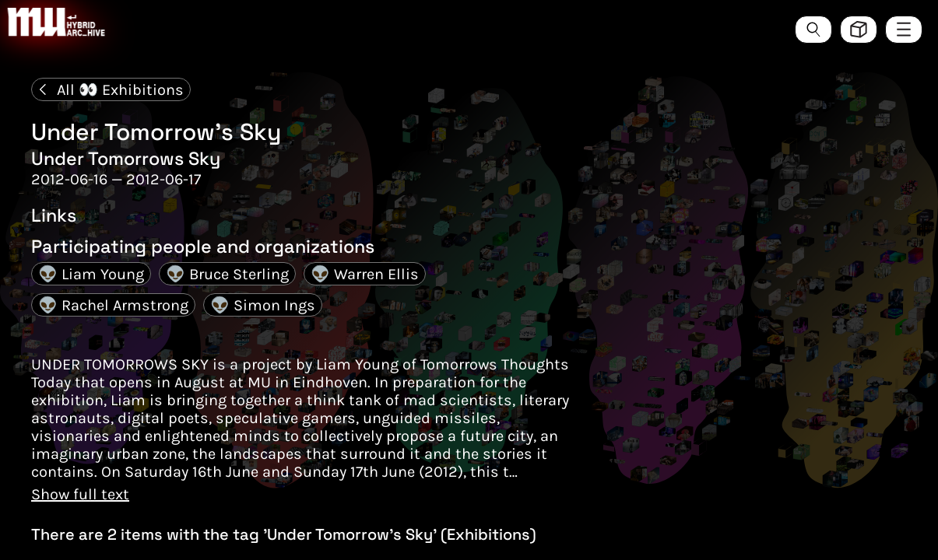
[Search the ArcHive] (813, 30)
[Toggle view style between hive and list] (859, 30)
